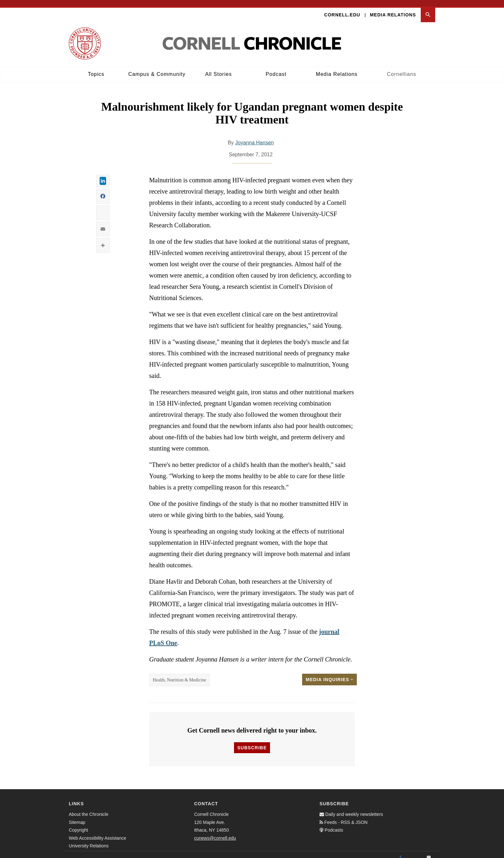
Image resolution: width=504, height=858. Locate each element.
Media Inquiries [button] (329, 673)
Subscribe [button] (252, 742)
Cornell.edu (342, 8)
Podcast (276, 68)
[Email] (429, 852)
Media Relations (393, 8)
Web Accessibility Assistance (98, 832)
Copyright (78, 824)
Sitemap (77, 816)
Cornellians (402, 68)
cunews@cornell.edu (215, 832)
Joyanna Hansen (255, 136)
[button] (428, 9)
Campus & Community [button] (157, 68)
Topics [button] (96, 68)
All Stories (218, 68)
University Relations (89, 840)
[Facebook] (401, 852)
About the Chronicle (89, 808)
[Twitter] (415, 852)
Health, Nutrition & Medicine (179, 674)
